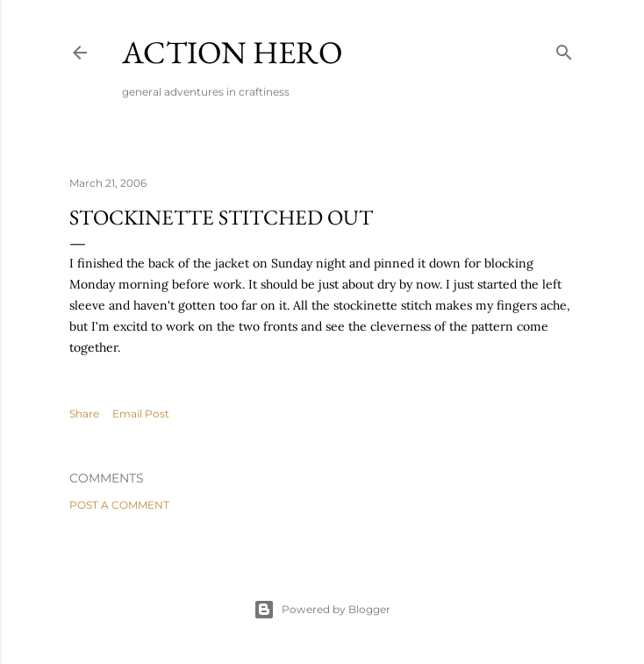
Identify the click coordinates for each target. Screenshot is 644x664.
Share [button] (84, 414)
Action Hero (232, 52)
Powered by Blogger (322, 610)
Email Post (141, 414)
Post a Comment (119, 505)
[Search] (564, 49)
